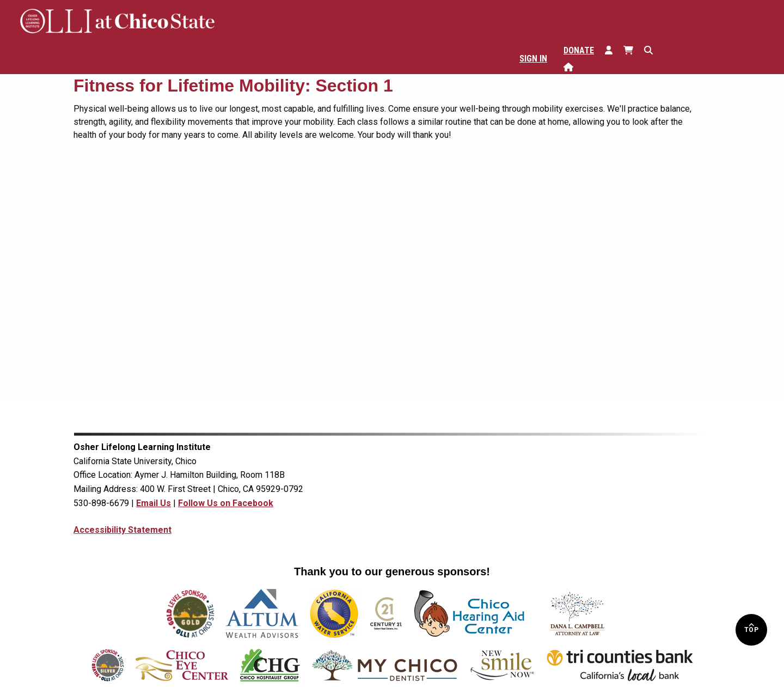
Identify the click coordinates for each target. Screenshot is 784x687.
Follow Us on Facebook (226, 503)
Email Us (154, 503)
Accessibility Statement (122, 530)
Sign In (533, 59)
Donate (579, 50)
